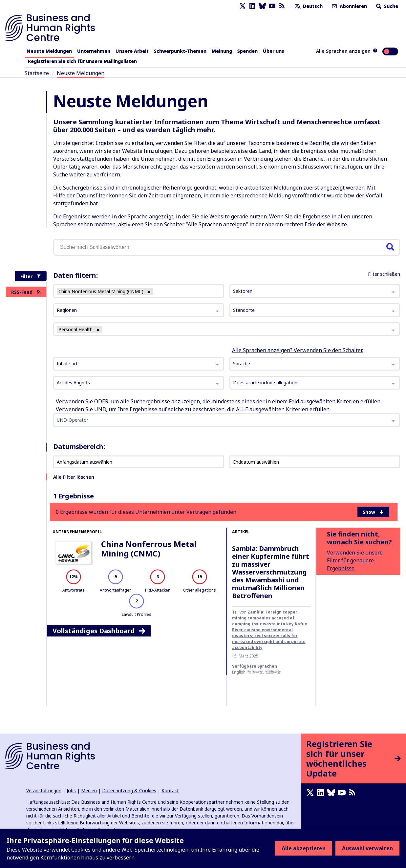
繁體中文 (273, 672)
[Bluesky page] (262, 6)
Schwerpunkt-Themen (180, 51)
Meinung (222, 51)
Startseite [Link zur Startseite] (37, 73)
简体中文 (255, 672)
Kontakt (170, 790)
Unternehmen (94, 51)
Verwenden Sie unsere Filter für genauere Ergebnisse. (355, 560)
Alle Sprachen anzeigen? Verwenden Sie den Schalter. (298, 350)
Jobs (71, 790)
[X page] (243, 6)
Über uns (274, 51)
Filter (31, 276)
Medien (89, 790)
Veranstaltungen (44, 790)
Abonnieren (349, 6)
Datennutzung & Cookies (129, 790)
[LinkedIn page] (252, 6)
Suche (386, 6)
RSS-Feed (26, 292)
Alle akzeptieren (304, 848)
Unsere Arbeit (132, 51)
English (239, 672)
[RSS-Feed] (282, 6)
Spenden (247, 51)
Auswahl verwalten (367, 848)
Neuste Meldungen (49, 51)
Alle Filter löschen (74, 477)
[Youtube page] (272, 6)
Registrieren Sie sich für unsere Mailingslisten (82, 61)
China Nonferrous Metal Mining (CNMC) (149, 549)
